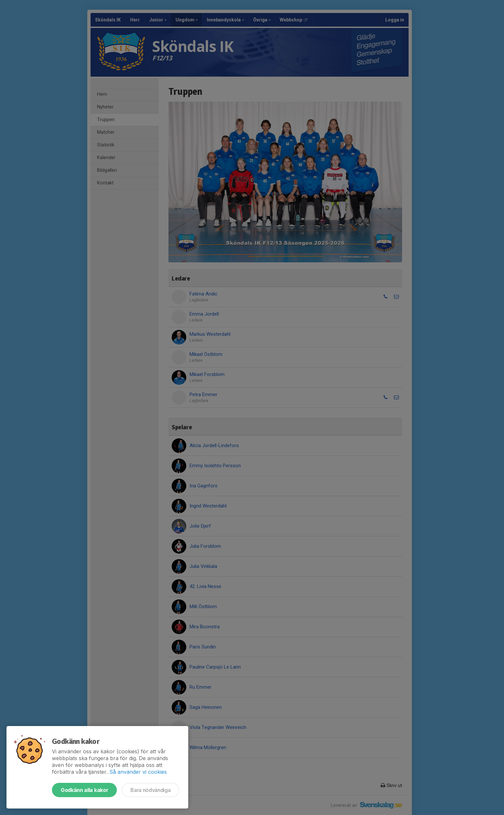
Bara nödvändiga (150, 790)
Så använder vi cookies (138, 772)
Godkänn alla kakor (84, 790)
